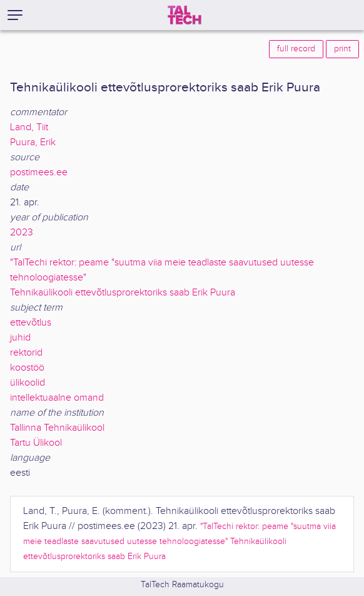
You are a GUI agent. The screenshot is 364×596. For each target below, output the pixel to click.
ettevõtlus (31, 323)
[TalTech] (185, 15)
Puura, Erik (33, 142)
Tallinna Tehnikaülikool (57, 428)
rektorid (26, 353)
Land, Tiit (29, 127)
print (342, 49)
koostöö (27, 368)
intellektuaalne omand (57, 398)
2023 (22, 233)
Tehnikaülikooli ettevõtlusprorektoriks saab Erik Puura (123, 293)
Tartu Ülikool (36, 443)
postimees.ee (39, 172)
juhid (20, 338)
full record (296, 49)
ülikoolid (28, 383)
